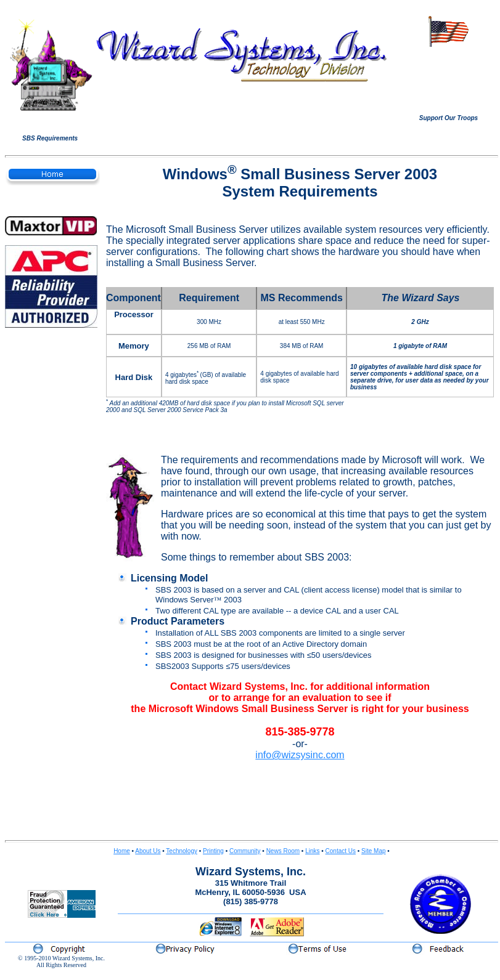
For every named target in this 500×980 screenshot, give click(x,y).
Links (312, 851)
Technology (182, 851)
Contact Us (341, 851)
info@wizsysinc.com (300, 755)
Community (245, 851)
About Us (148, 851)
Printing (213, 851)
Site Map (373, 851)
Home (122, 851)
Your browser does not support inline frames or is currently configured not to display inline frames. (449, 81)
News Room (283, 851)
